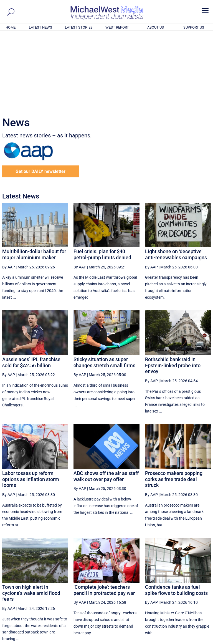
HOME (11, 27)
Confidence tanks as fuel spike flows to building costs (176, 515)
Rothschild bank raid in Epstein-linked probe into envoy (173, 290)
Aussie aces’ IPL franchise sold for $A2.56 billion (31, 287)
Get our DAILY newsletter (40, 96)
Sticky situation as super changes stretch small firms (104, 287)
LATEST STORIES (79, 27)
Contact (185, 640)
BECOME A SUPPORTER (186, 609)
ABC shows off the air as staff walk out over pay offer (106, 401)
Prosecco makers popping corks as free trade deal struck (174, 404)
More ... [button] (196, 588)
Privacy (201, 640)
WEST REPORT (117, 27)
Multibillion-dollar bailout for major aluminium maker (34, 179)
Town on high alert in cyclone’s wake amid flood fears (31, 517)
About (171, 640)
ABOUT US (156, 27)
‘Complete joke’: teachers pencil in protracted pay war (104, 515)
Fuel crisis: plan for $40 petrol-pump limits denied (102, 179)
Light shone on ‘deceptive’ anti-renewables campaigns (176, 179)
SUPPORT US (194, 27)
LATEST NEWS (40, 27)
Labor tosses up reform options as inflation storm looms (31, 404)
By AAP (9, 192)
